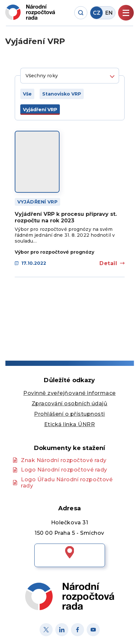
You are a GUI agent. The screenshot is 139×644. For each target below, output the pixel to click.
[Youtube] (93, 630)
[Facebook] (78, 630)
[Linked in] (62, 630)
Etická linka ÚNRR (70, 424)
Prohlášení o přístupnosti (69, 414)
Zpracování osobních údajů (70, 404)
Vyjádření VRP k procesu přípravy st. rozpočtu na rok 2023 (66, 217)
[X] (46, 630)
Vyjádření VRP (38, 202)
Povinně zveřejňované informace (69, 393)
